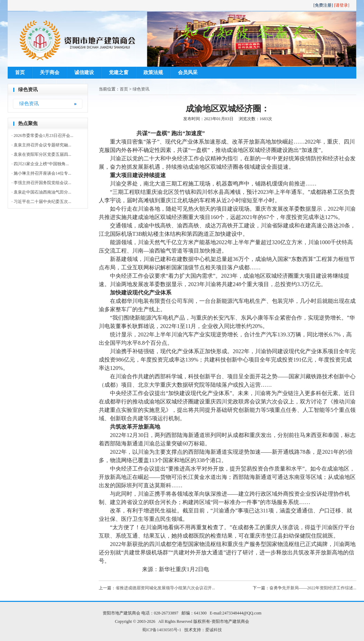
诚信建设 (84, 72)
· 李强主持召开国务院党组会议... (41, 183)
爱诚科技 (214, 630)
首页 (20, 72)
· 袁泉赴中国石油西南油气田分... (41, 192)
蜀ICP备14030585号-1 (162, 630)
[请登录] (342, 5)
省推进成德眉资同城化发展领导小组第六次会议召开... (165, 588)
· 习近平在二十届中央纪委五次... (41, 202)
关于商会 (50, 72)
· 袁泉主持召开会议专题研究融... (41, 145)
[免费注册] (323, 5)
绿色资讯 (29, 104)
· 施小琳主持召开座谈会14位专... (41, 173)
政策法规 (153, 72)
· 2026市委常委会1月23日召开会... (42, 136)
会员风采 (188, 72)
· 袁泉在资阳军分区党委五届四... (41, 154)
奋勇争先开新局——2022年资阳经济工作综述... (313, 588)
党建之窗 (119, 72)
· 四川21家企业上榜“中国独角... (40, 164)
